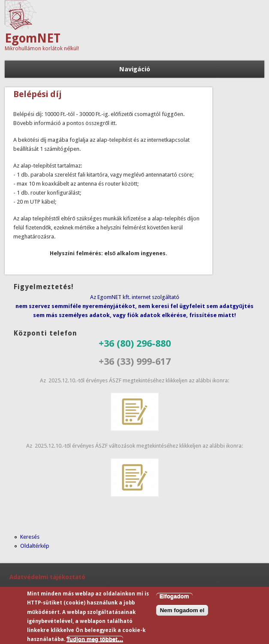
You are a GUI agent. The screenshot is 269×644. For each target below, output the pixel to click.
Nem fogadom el (182, 613)
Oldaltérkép (35, 546)
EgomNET (33, 38)
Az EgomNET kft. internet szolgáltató (135, 297)
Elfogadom (174, 598)
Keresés (30, 537)
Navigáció (135, 69)
